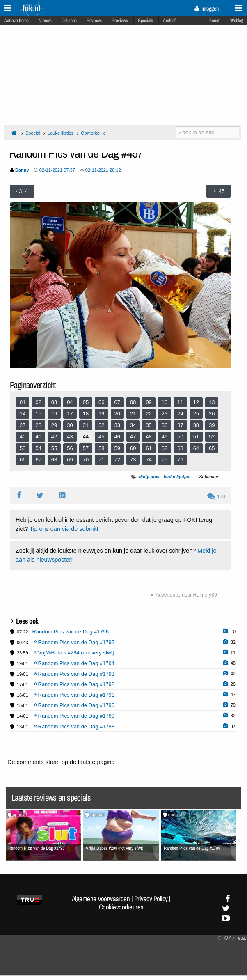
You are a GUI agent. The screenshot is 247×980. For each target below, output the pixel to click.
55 (54, 448)
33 (117, 425)
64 (196, 448)
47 (133, 437)
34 (133, 425)
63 (180, 448)
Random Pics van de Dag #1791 (74, 695)
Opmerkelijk (93, 133)
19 (101, 414)
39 (212, 425)
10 (165, 402)
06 (101, 402)
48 (149, 437)
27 (23, 425)
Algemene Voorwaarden (101, 899)
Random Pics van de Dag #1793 (74, 674)
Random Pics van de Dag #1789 (74, 716)
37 (180, 425)
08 (133, 402)
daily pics (149, 477)
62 (165, 448)
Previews (120, 21)
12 (196, 402)
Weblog (237, 21)
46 (117, 437)
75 (165, 460)
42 (54, 437)
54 (38, 448)
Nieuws (45, 21)
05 (86, 402)
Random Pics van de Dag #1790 (74, 705)
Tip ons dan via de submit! (64, 529)
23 (165, 414)
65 (212, 448)
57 (86, 448)
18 (86, 414)
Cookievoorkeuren (121, 907)
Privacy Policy (151, 899)
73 (133, 460)
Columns (69, 21)
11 (180, 402)
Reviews (94, 21)
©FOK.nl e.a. (232, 938)
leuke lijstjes (177, 477)
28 (38, 425)
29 (54, 425)
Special (33, 133)
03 (54, 402)
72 (117, 460)
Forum (215, 21)
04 (70, 402)
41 (38, 437)
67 (38, 460)
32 (101, 425)
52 (212, 437)
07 (117, 402)
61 (149, 448)
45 (101, 437)
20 (117, 414)
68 (54, 460)
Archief (169, 21)
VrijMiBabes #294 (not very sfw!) (74, 653)
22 (149, 414)
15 (38, 414)
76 (180, 460)
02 (38, 402)
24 (180, 414)
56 (70, 448)
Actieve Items (16, 21)
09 (149, 402)
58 (101, 448)
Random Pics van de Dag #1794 (74, 663)
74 (149, 460)
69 (70, 460)
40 (23, 437)
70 (86, 460)
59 (117, 448)
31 (86, 425)
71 (101, 460)
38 (196, 425)
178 (216, 496)
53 (23, 448)
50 (180, 437)
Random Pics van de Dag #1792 (74, 684)
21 (133, 414)
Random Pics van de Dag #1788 (74, 726)
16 (54, 414)
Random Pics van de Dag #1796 (71, 632)
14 (23, 414)
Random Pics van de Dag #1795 (74, 642)
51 (196, 437)
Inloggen (207, 9)
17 (70, 414)
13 (212, 402)
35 (149, 425)
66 (23, 460)
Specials (145, 21)
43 (70, 437)
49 (165, 437)
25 (196, 414)
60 (133, 448)
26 (212, 414)
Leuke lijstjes (61, 133)
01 (23, 402)
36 (165, 425)
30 (70, 425)
